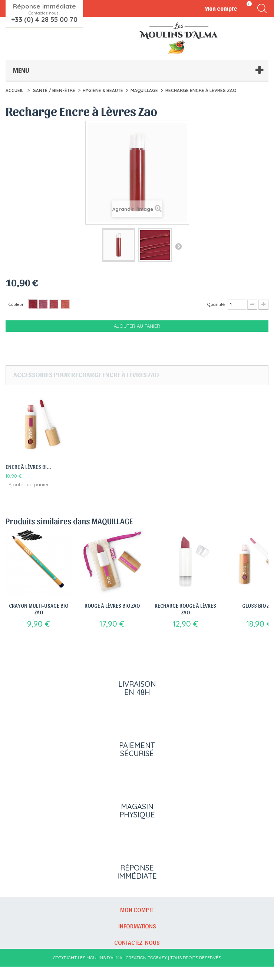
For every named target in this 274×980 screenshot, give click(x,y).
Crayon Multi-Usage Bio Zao (39, 609)
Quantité (216, 304)
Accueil (14, 90)
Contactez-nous (137, 955)
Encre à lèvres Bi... (28, 467)
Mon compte (137, 923)
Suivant (178, 246)
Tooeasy (157, 971)
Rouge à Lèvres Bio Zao (112, 605)
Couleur (17, 304)
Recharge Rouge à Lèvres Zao (185, 609)
